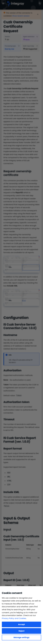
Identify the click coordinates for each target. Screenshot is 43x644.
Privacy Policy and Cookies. (14, 618)
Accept (21, 624)
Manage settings (21, 637)
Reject (21, 631)
